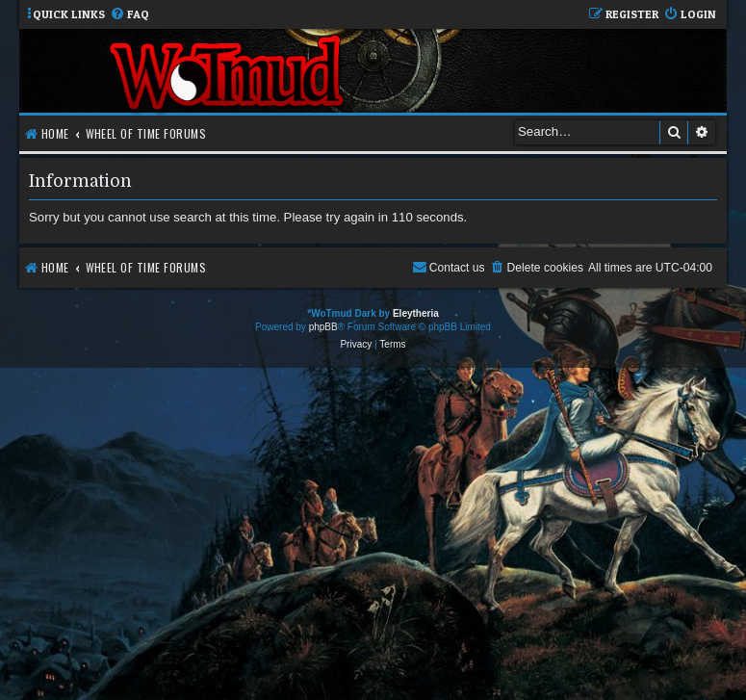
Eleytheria (416, 313)
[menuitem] (129, 15)
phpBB (323, 327)
